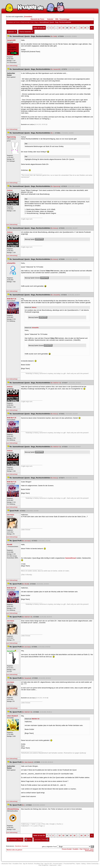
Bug (36, 22)
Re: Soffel (54, 36)
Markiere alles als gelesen (14, 850)
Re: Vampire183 (56, 69)
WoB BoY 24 (36, 719)
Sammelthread (71, 558)
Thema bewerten (26, 32)
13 (63, 28)
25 (85, 28)
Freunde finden (58, 864)
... (56, 28)
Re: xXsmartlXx (55, 295)
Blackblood (18, 846)
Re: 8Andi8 (25, 584)
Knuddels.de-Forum (13, 22)
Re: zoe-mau (26, 541)
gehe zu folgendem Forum (49, 847)
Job (59, 865)
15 (71, 28)
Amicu (34, 307)
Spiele (78, 864)
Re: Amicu (54, 228)
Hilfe (57, 19)
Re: (52, 133)
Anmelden (28, 17)
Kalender (50, 19)
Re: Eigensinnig (55, 186)
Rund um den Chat (27, 22)
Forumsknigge (64, 19)
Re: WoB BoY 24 (56, 383)
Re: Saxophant (27, 678)
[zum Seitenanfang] (12, 66)
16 (74, 28)
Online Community (93, 864)
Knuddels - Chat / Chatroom (81, 849)
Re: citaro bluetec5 (28, 762)
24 (81, 28)
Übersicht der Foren (37, 19)
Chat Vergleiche (43, 865)
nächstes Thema (41, 839)
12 (60, 28)
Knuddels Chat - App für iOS (43, 864)
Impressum (53, 865)
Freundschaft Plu (69, 864)
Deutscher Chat (7, 864)
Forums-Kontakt (67, 849)
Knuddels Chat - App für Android (23, 864)
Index (28, 839)
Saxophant (25, 846)
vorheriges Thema (15, 839)
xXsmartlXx (35, 328)
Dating (83, 864)
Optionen (12, 32)
